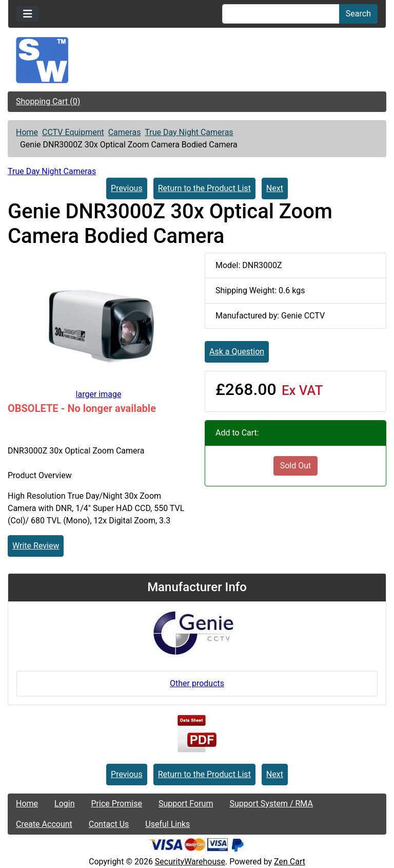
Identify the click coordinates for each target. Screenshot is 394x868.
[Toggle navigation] (28, 14)
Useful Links (168, 824)
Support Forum (186, 804)
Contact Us (109, 824)
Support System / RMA (271, 804)
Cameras (125, 132)
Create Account (44, 824)
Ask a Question (237, 352)
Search (358, 14)
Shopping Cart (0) (48, 101)
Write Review (36, 546)
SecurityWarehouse (190, 862)
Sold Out (296, 466)
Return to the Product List (204, 188)
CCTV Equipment (73, 132)
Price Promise (117, 804)
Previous (127, 188)
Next (275, 188)
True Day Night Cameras (189, 132)
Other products (197, 683)
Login (64, 804)
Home (27, 132)
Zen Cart (290, 862)
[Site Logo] (197, 60)
